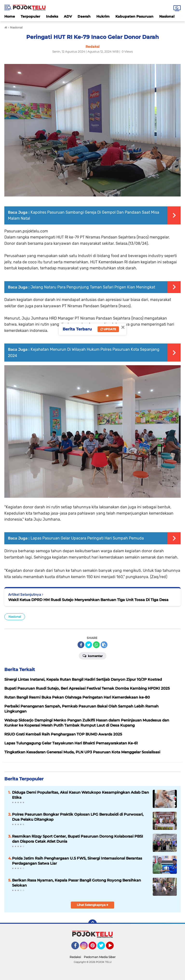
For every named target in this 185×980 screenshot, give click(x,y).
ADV (68, 16)
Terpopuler (30, 16)
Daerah (84, 16)
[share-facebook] (81, 645)
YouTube (113, 948)
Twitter (103, 948)
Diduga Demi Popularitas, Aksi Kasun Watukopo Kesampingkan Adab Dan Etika (80, 795)
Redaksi (75, 957)
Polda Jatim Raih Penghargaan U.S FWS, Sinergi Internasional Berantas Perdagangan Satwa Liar (77, 861)
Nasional (167, 16)
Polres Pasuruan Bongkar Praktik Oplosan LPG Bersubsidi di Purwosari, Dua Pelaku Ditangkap (78, 817)
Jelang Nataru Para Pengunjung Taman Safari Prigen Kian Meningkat (93, 287)
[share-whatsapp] (96, 645)
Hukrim (103, 16)
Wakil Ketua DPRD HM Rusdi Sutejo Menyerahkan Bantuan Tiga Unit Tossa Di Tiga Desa (88, 600)
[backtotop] (92, 924)
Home (10, 16)
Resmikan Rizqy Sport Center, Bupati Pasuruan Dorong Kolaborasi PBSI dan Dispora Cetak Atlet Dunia (78, 839)
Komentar (93, 656)
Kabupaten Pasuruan (134, 16)
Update (108, 329)
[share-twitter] (89, 645)
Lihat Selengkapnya (93, 905)
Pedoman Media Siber (100, 957)
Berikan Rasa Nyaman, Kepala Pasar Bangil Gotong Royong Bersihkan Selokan (76, 883)
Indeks (52, 16)
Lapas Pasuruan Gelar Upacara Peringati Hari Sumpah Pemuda (87, 538)
